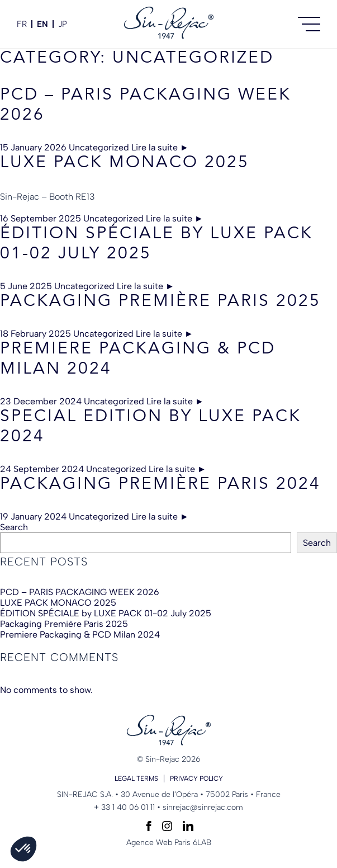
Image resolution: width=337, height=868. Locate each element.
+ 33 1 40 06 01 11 (124, 807)
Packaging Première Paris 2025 (160, 301)
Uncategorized (99, 147)
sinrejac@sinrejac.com (203, 807)
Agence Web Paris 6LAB (169, 843)
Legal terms (136, 779)
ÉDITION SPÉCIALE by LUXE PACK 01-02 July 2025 (106, 613)
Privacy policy (196, 779)
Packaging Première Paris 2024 (160, 484)
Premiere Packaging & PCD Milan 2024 (80, 635)
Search (14, 527)
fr (22, 24)
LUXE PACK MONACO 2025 (125, 163)
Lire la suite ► (160, 147)
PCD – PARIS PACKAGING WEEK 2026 (80, 592)
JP (63, 24)
